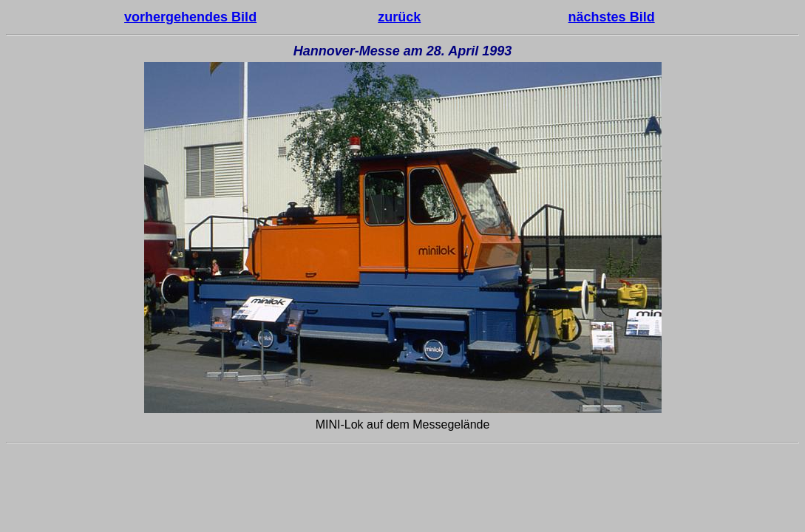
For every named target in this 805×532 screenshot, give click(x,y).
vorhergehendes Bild (190, 17)
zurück (399, 17)
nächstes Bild (612, 17)
